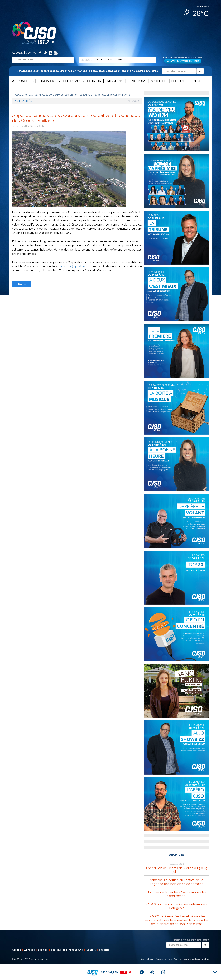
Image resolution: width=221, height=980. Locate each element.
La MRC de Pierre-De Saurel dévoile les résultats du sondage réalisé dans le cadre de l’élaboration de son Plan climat (177, 920)
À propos (29, 950)
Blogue (178, 81)
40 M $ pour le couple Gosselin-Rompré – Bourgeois (177, 906)
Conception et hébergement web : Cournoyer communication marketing (175, 959)
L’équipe (43, 950)
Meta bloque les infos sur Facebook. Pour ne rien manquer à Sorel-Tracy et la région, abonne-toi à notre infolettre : (110, 71)
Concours (136, 81)
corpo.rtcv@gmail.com (74, 266)
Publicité (159, 81)
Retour (22, 284)
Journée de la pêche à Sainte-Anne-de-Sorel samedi (177, 894)
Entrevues (74, 81)
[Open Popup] (163, 972)
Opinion (94, 81)
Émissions (114, 81)
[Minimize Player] (215, 972)
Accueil (17, 53)
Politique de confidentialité (67, 950)
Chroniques (48, 81)
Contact (32, 53)
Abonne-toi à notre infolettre (191, 940)
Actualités (23, 81)
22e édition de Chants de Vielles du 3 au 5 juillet (177, 870)
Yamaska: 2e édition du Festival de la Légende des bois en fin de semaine (177, 882)
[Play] (142, 972)
